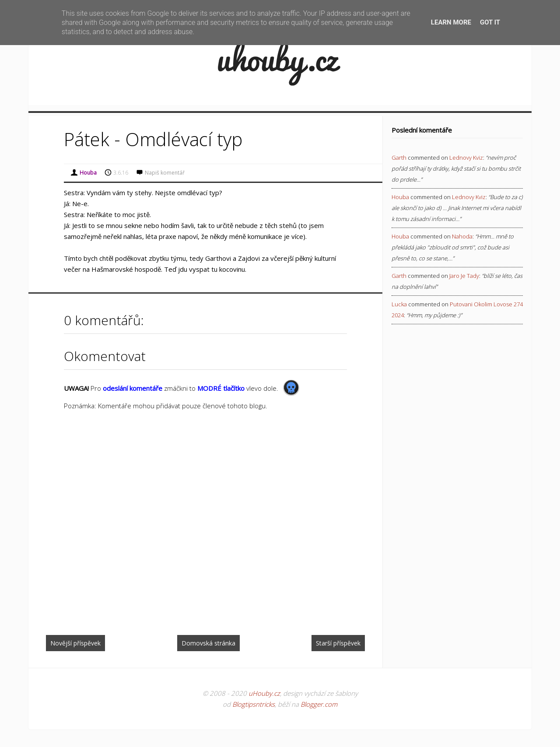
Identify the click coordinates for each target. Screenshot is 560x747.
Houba (400, 197)
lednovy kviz (466, 158)
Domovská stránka (208, 643)
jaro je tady (464, 276)
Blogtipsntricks (254, 704)
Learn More (451, 22)
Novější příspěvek (75, 643)
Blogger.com (319, 704)
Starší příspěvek (338, 643)
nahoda (462, 236)
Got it (490, 22)
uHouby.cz (264, 693)
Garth (399, 158)
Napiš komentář (165, 173)
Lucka (399, 304)
